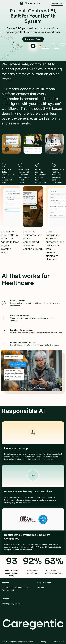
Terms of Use (59, 642)
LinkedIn (41, 587)
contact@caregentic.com (12, 604)
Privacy (43, 642)
